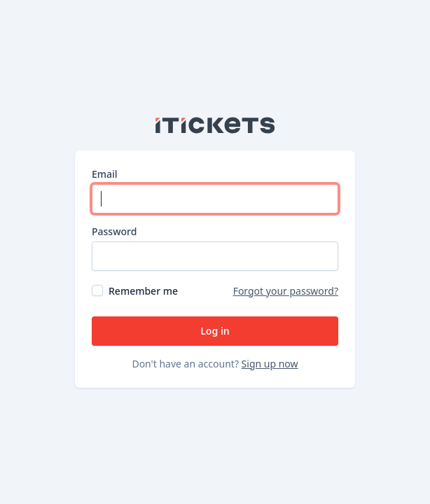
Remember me (143, 291)
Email (105, 174)
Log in (215, 331)
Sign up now (270, 364)
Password (114, 231)
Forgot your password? (286, 291)
